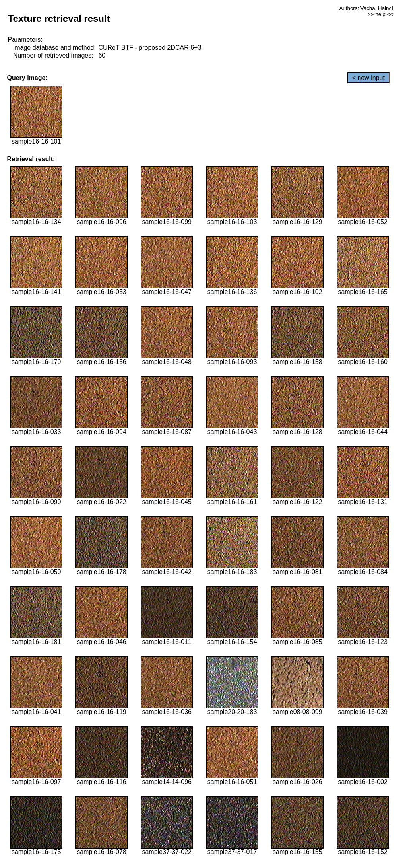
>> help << (380, 14)
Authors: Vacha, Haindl (366, 8)
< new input (368, 78)
